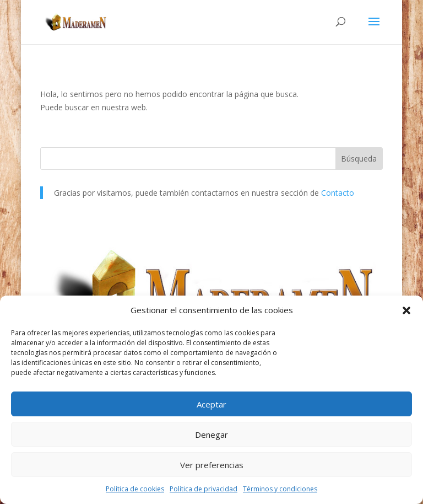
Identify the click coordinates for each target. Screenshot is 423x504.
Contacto (338, 193)
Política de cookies (135, 489)
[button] (406, 310)
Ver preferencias (212, 465)
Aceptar (211, 404)
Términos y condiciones (280, 489)
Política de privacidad (204, 489)
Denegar (211, 435)
